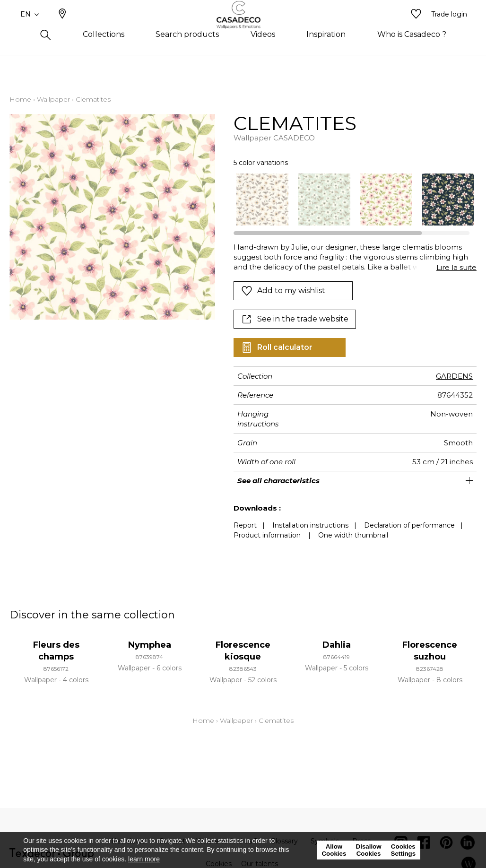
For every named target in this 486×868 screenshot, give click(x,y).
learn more (144, 859)
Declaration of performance (409, 525)
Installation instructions (310, 525)
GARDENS (454, 376)
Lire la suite (456, 267)
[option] (262, 200)
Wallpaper (53, 99)
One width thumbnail (353, 535)
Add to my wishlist (283, 291)
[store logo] (243, 30)
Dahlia (337, 645)
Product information (267, 535)
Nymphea (150, 645)
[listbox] (350, 200)
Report (245, 525)
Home (20, 99)
